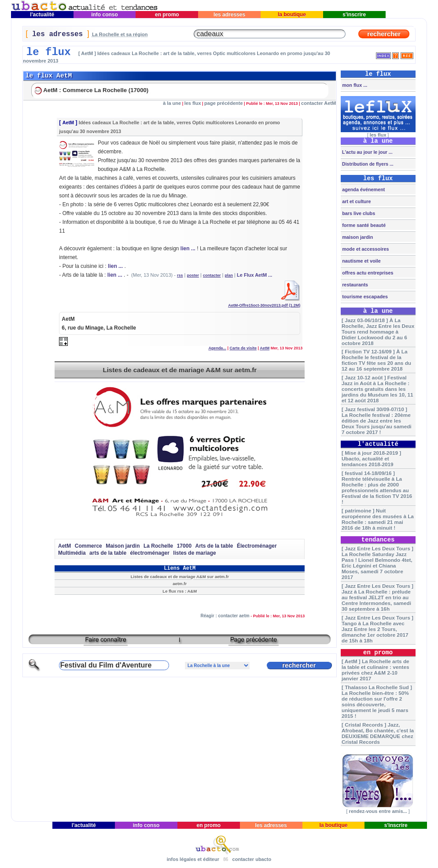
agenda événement (363, 189)
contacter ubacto (252, 859)
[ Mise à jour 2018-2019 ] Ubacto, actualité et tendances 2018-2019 (371, 458)
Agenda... (217, 348)
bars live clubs (358, 213)
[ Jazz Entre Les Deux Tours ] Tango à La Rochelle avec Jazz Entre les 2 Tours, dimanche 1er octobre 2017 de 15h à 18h (377, 629)
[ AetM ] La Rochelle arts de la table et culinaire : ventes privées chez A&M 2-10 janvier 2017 (375, 670)
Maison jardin (123, 546)
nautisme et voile (361, 261)
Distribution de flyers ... (367, 164)
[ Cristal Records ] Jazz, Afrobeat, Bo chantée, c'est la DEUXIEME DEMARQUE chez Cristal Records (378, 733)
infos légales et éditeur (193, 859)
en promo (167, 15)
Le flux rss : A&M (180, 591)
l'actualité (42, 15)
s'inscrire (354, 15)
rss (180, 275)
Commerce (88, 546)
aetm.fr (180, 584)
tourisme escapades (364, 297)
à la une (172, 103)
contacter (212, 275)
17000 (184, 546)
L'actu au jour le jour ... (366, 152)
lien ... (188, 249)
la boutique (292, 15)
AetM (68, 122)
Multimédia (72, 553)
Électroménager (257, 546)
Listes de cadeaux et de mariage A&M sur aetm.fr (180, 370)
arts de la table (108, 553)
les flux (193, 103)
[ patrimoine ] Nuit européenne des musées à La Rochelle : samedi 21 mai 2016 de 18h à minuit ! (378, 519)
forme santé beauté (363, 225)
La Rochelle (158, 546)
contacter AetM (318, 103)
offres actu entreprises (367, 273)
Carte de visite (243, 348)
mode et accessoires (365, 249)
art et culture (356, 201)
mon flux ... (354, 85)
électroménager (150, 553)
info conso (105, 15)
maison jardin (357, 237)
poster (193, 275)
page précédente (223, 103)
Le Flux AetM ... (254, 275)
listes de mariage (194, 553)
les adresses (230, 15)
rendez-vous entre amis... (378, 811)
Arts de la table (214, 546)
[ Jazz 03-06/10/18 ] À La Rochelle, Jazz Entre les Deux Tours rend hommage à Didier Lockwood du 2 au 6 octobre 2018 (378, 332)
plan (229, 275)
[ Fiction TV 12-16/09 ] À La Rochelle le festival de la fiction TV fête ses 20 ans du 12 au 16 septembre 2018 (376, 360)
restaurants (354, 285)
